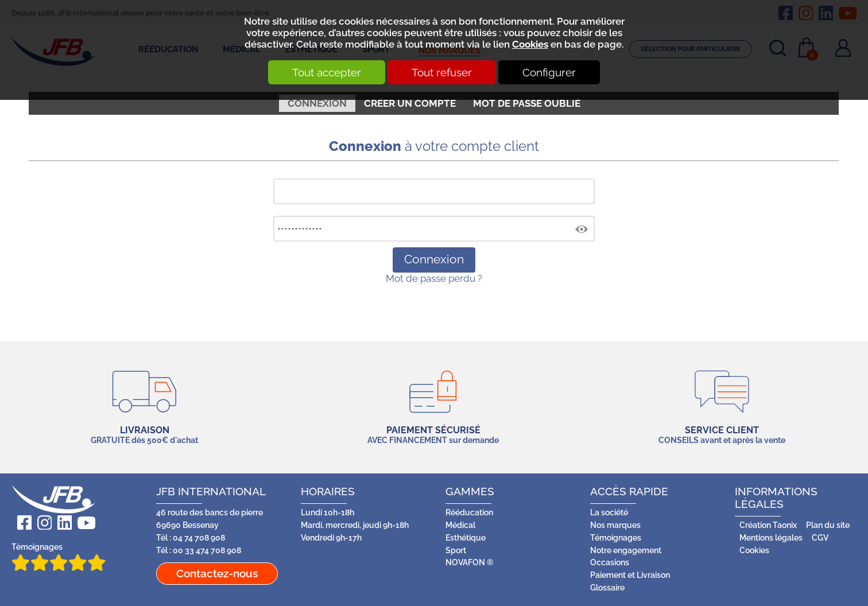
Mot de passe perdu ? (434, 278)
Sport (456, 550)
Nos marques (615, 525)
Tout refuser (442, 72)
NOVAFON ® (470, 562)
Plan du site (828, 525)
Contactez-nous (217, 573)
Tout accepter (327, 72)
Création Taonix (768, 525)
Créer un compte (410, 103)
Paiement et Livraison (630, 575)
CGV (820, 538)
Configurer (549, 72)
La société (609, 512)
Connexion (317, 103)
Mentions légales (771, 538)
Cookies (530, 44)
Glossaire (607, 588)
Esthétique (466, 538)
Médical (460, 525)
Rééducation (469, 512)
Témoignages (59, 557)
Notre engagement (626, 550)
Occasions (610, 562)
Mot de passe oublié (527, 103)
